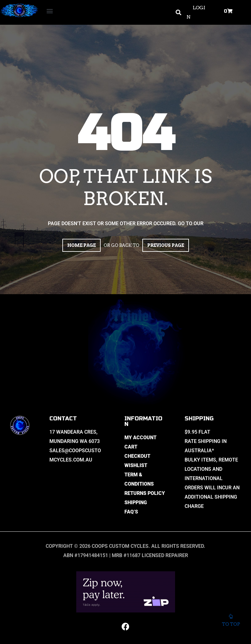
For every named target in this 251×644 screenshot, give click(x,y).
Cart (131, 447)
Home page (82, 245)
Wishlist (136, 465)
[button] (50, 11)
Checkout (137, 456)
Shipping (136, 502)
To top (231, 622)
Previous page (166, 245)
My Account (140, 438)
